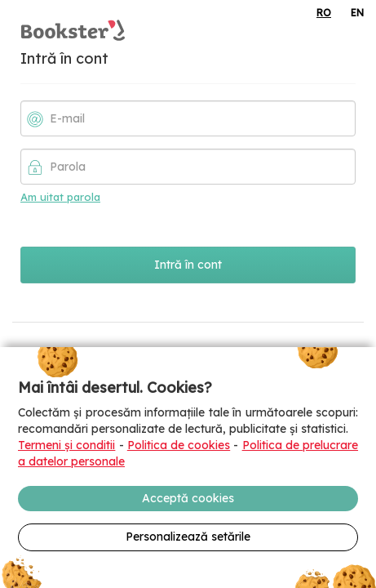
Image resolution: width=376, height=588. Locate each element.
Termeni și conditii (66, 445)
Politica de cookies (179, 445)
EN (357, 13)
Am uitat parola (60, 197)
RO (324, 13)
